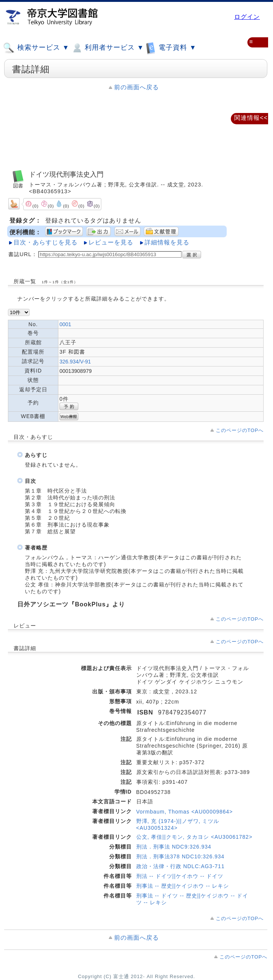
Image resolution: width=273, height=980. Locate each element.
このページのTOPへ (240, 430)
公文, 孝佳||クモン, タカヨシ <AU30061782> (194, 837)
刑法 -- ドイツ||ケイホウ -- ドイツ (180, 876)
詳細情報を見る (167, 242)
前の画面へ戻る (136, 87)
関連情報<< (251, 118)
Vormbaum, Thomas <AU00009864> (185, 812)
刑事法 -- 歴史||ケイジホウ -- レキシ (183, 886)
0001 (65, 324)
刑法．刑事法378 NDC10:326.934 (181, 856)
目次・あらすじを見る (46, 242)
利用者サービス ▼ (108, 48)
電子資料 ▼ (171, 48)
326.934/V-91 (75, 362)
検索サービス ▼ (36, 48)
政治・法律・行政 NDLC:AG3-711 (181, 866)
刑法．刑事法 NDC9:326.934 (174, 847)
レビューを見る (111, 242)
